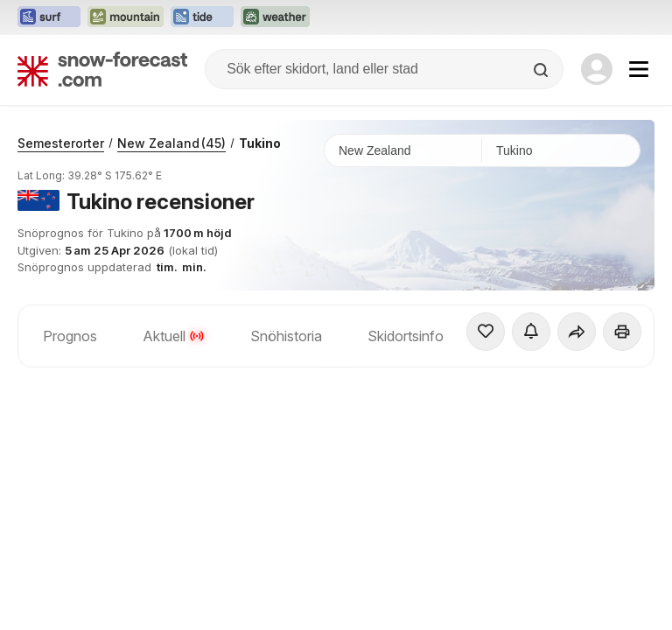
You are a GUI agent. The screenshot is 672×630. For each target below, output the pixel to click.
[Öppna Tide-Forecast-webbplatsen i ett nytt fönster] (202, 17)
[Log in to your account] (597, 69)
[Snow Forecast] (102, 69)
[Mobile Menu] (639, 69)
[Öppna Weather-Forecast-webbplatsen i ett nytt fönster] (275, 17)
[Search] (542, 70)
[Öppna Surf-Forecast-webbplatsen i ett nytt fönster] (49, 17)
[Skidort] (561, 150)
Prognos (70, 336)
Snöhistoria (286, 336)
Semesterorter (61, 143)
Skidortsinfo (406, 336)
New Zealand (171, 143)
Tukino (260, 143)
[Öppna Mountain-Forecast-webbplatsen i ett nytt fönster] (126, 17)
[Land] (403, 150)
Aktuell (174, 336)
